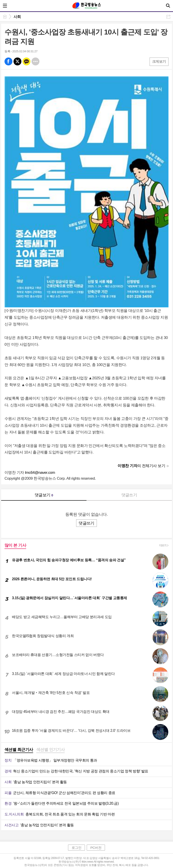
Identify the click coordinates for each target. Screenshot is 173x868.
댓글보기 (44, 495)
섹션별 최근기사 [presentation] (19, 750)
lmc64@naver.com (40, 473)
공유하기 (168, 17)
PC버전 (96, 848)
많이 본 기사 (15, 545)
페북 (8, 61)
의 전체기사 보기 (141, 466)
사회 (17, 17)
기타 (35, 61)
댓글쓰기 (129, 495)
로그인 (77, 848)
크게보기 (159, 61)
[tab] (19, 750)
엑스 (17, 61)
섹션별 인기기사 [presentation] (51, 750)
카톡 (26, 61)
